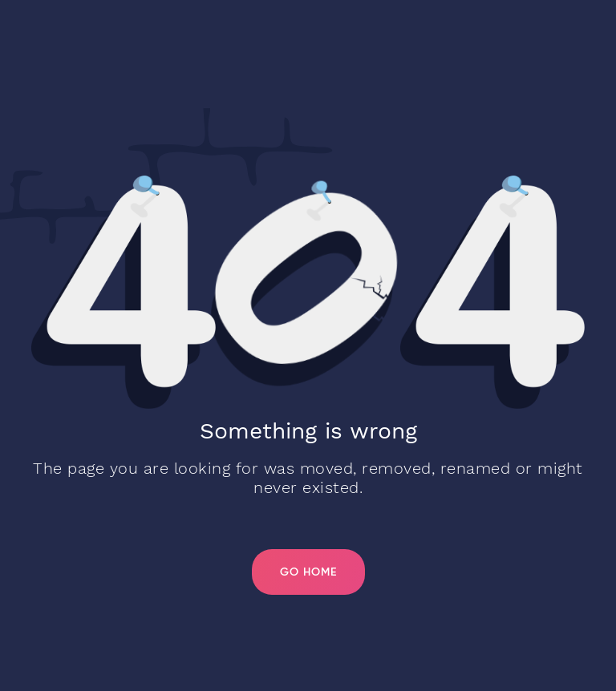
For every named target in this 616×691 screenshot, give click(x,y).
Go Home (308, 572)
